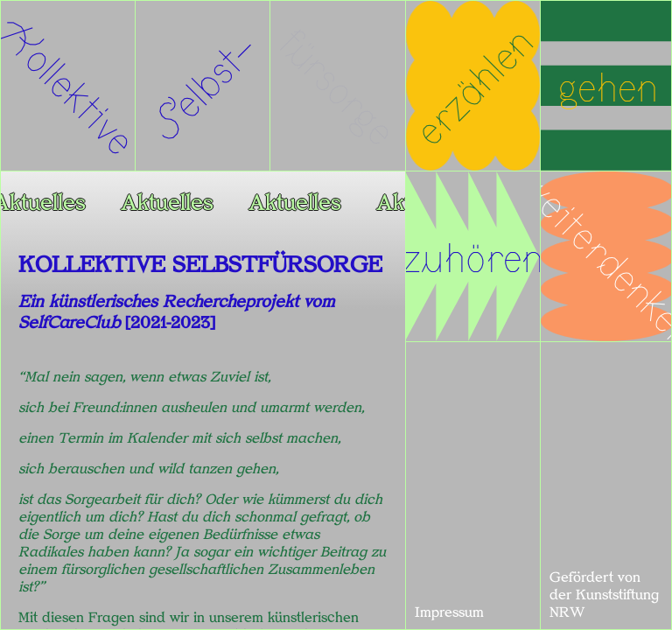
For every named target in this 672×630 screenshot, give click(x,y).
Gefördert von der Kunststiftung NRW (604, 595)
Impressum (449, 612)
